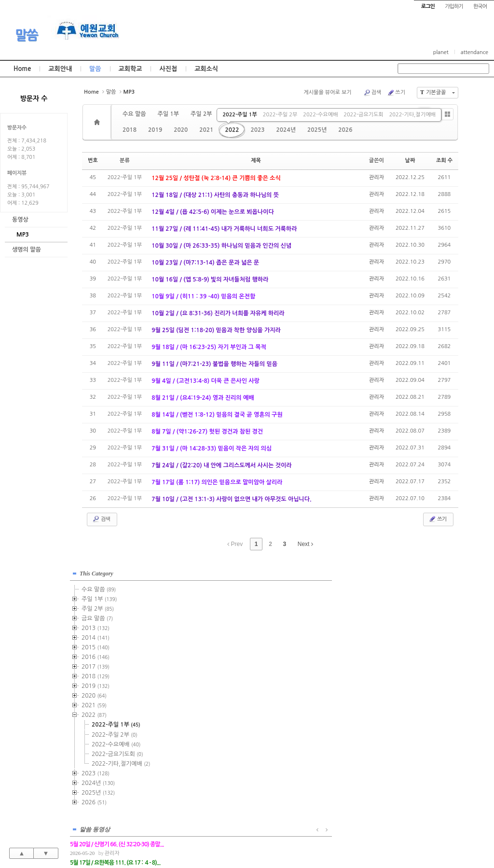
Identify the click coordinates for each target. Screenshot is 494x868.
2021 (206, 130)
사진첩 (168, 69)
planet (441, 52)
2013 (96, 626)
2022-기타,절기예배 (412, 115)
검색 (372, 93)
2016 (96, 655)
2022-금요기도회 (363, 115)
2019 (155, 130)
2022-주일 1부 (240, 115)
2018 (130, 130)
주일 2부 (201, 114)
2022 (232, 130)
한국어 (480, 7)
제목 (256, 161)
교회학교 (130, 69)
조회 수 (444, 161)
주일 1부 (168, 114)
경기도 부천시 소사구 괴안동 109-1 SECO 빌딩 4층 (263, 840)
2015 (96, 645)
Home (22, 69)
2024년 (286, 130)
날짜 (410, 161)
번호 (93, 161)
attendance (474, 52)
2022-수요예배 (320, 115)
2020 (181, 130)
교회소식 (206, 69)
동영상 (20, 220)
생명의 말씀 (27, 250)
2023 (257, 130)
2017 (96, 664)
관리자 (377, 177)
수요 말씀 (134, 114)
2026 (345, 130)
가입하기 (454, 7)
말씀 (27, 35)
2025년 (317, 130)
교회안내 (60, 69)
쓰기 (396, 93)
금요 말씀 (97, 616)
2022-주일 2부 (280, 115)
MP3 (23, 235)
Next (305, 544)
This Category (96, 571)
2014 (96, 635)
